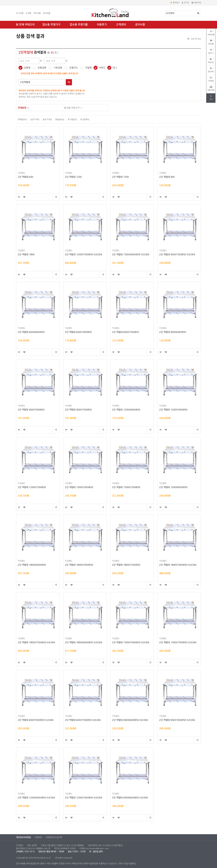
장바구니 (211, 51)
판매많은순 (22, 119)
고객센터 (121, 25)
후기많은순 (72, 119)
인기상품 (20, 13)
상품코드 (74, 68)
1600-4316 (29, 852)
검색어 (19, 79)
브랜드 (102, 68)
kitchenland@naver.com (97, 848)
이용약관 (38, 837)
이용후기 (102, 25)
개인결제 (211, 79)
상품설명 (42, 68)
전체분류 (23, 108)
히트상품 (37, 13)
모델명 (88, 68)
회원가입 (196, 3)
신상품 (28, 13)
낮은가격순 (35, 119)
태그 (115, 68)
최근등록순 (85, 119)
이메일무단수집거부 (54, 837)
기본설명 (58, 68)
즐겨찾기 (175, 3)
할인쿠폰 (211, 70)
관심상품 (211, 42)
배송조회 (211, 60)
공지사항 (140, 25)
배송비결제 (211, 88)
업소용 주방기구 (51, 25)
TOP (211, 98)
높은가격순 (47, 119)
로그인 (185, 3)
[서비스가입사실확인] (127, 864)
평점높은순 (60, 119)
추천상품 (47, 13)
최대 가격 (16, 32)
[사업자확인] (117, 845)
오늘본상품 (211, 33)
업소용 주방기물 (79, 25)
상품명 (166, 11)
